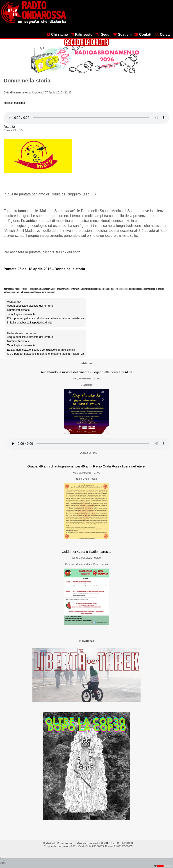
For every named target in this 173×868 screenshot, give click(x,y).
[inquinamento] (64, 289)
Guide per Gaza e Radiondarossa (87, 552)
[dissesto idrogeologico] (121, 289)
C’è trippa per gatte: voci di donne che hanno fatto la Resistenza (46, 318)
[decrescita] (138, 289)
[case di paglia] (157, 289)
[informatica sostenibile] (82, 289)
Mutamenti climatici (19, 310)
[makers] (52, 289)
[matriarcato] (42, 289)
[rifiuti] (33, 289)
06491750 (107, 843)
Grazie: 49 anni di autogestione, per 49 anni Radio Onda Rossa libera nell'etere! (87, 466)
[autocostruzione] (12, 292)
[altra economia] (28, 292)
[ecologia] (98, 289)
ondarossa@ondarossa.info (81, 843)
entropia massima (14, 103)
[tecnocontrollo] (22, 289)
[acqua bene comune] (45, 292)
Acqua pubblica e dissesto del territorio (30, 306)
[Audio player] (86, 118)
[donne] (106, 289)
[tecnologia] (9, 289)
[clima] (147, 289)
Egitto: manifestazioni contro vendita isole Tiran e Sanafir (41, 350)
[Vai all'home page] (34, 23)
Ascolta (9, 127)
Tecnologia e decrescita (21, 314)
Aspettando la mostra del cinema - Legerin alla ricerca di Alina (86, 372)
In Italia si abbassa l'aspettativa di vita (30, 323)
